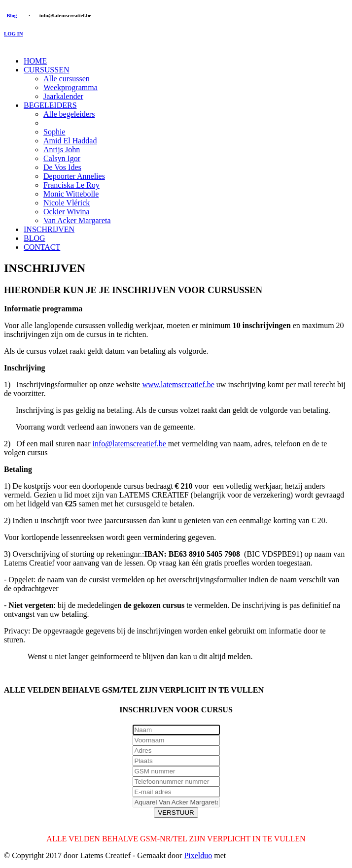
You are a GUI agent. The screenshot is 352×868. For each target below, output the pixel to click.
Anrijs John (62, 150)
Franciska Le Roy (71, 185)
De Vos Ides (62, 167)
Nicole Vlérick (67, 203)
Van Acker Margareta (77, 220)
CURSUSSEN (46, 70)
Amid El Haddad (70, 141)
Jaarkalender (63, 96)
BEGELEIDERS (50, 105)
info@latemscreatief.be (130, 444)
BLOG (35, 238)
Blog (12, 15)
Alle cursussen (67, 79)
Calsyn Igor (62, 158)
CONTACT (42, 247)
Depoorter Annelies (74, 176)
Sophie (54, 132)
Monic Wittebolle (71, 194)
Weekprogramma (70, 87)
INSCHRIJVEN (49, 229)
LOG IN (13, 33)
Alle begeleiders (69, 114)
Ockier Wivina (67, 212)
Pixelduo (198, 855)
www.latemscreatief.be (178, 384)
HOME (35, 61)
